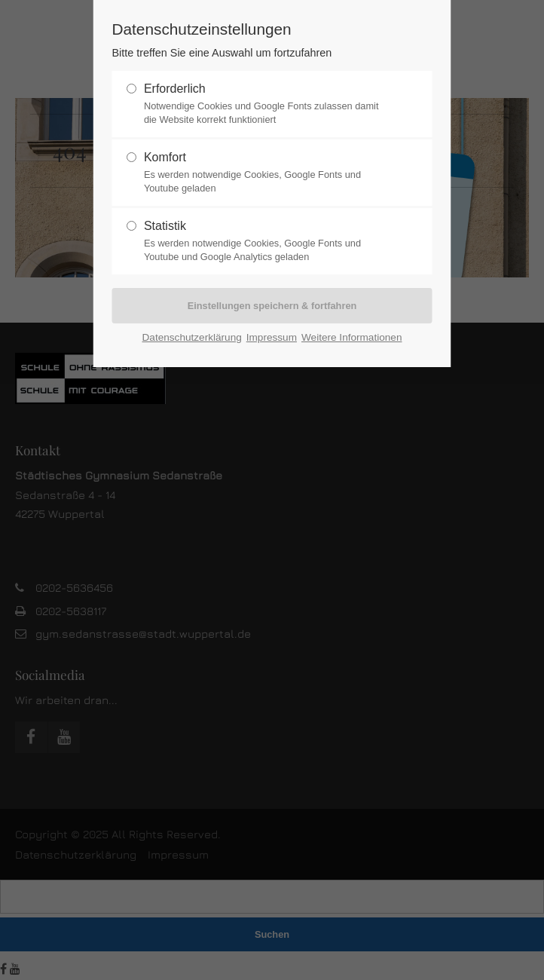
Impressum (272, 337)
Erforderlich (266, 104)
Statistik (266, 241)
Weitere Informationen (352, 337)
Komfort (266, 173)
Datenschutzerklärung (192, 337)
